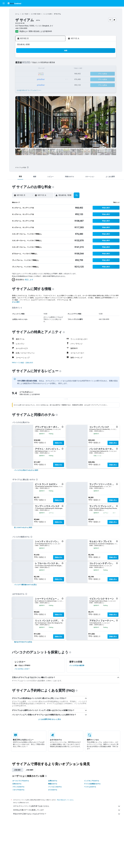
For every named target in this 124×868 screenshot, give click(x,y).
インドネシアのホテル (92, 781)
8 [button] (58, 64)
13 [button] (48, 69)
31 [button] (33, 84)
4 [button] (38, 64)
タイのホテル (53, 790)
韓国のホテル (53, 784)
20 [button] (48, 74)
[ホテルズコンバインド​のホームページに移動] (14, 3)
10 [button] (33, 69)
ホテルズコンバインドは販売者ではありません (67, 806)
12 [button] (43, 69)
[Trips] (4, 34)
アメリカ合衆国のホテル (92, 784)
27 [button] (48, 79)
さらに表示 (16, 302)
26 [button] (43, 79)
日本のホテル (17, 784)
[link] (26, 470)
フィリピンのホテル (55, 787)
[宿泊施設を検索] (4, 14)
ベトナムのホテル (90, 787)
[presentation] (28, 167)
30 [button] (28, 84)
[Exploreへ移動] (4, 28)
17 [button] (33, 74)
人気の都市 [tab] (30, 770)
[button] (4, 3)
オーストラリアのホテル (21, 781)
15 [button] (58, 69)
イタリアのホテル (18, 790)
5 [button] (43, 64)
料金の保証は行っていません (65, 800)
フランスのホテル (18, 787)
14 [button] (53, 69)
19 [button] (43, 74)
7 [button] (53, 64)
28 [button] (53, 79)
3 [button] (33, 64)
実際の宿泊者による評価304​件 (40, 31)
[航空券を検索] (4, 10)
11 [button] (38, 69)
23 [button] (28, 79)
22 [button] (58, 74)
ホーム (17, 14)
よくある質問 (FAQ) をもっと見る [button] (50, 719)
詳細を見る (59, 443)
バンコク (46, 14)
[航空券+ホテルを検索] (4, 23)
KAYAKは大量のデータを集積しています (67, 810)
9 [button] (28, 69)
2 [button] (28, 64)
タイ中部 (34, 14)
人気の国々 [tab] (18, 770)
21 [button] (53, 74)
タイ (23, 14)
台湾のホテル (53, 781)
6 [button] (48, 64)
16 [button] (28, 74)
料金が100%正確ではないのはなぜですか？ (67, 814)
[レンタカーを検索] (4, 19)
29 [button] (58, 79)
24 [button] (33, 79)
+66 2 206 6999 (21, 28)
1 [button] (58, 58)
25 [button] (38, 79)
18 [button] (38, 74)
